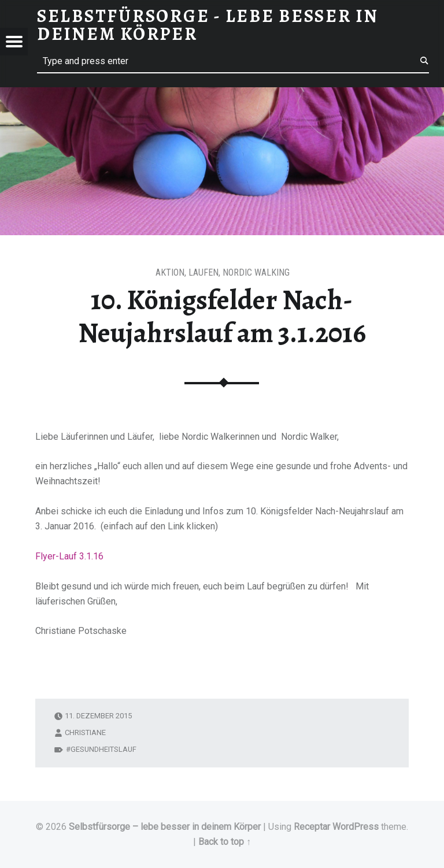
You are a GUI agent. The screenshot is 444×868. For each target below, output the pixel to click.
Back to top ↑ (225, 842)
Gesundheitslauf (103, 749)
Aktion (170, 272)
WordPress (356, 827)
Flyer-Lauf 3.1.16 (69, 556)
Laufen (203, 272)
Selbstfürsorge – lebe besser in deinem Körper (165, 827)
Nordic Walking (256, 272)
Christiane (85, 732)
